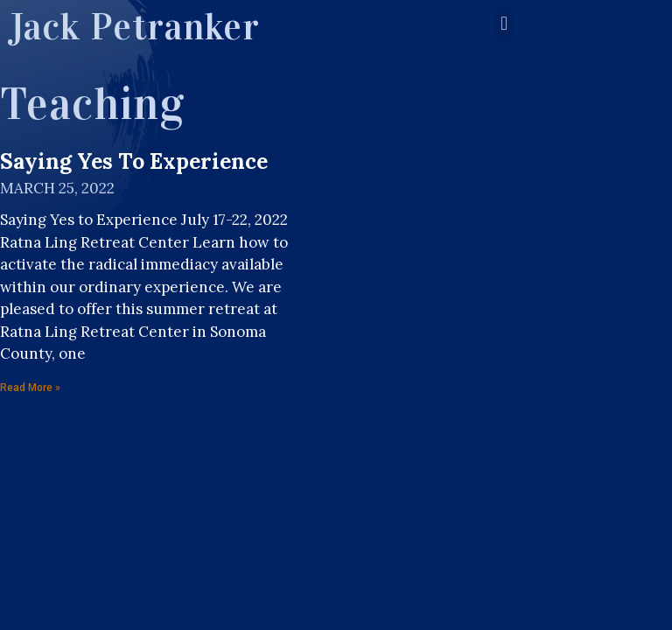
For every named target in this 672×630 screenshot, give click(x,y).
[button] (504, 23)
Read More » (30, 388)
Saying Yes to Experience (134, 161)
